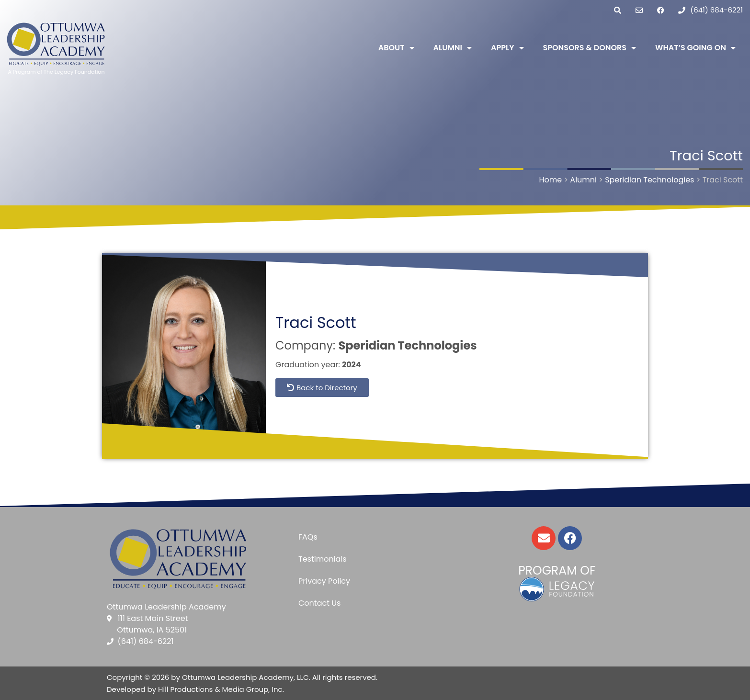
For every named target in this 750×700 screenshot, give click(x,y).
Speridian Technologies (407, 345)
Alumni (453, 48)
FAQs (308, 537)
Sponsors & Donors (590, 48)
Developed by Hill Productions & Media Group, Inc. (195, 689)
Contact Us (319, 603)
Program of (557, 570)
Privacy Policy (324, 581)
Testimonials (323, 559)
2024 (352, 365)
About (396, 48)
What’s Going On (695, 48)
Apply (507, 48)
